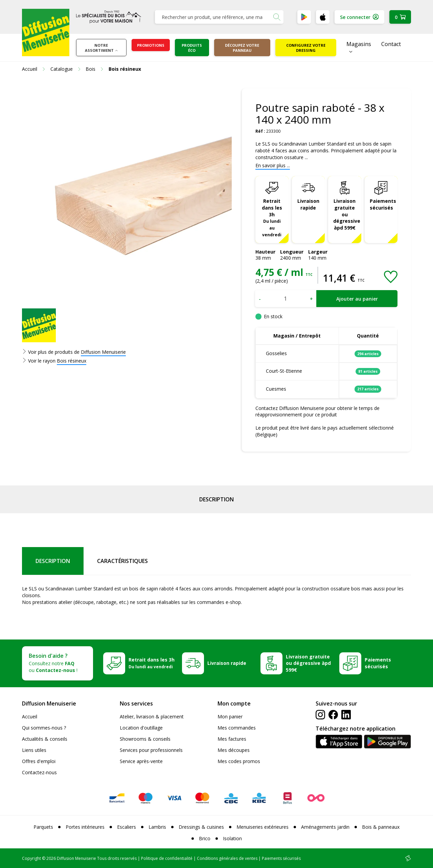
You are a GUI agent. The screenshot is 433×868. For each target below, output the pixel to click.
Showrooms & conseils (145, 739)
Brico (205, 838)
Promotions (151, 45)
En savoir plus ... (273, 165)
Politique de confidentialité (167, 858)
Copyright (31, 858)
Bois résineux (72, 361)
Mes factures (232, 739)
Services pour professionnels (151, 750)
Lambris (157, 827)
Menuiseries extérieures (263, 827)
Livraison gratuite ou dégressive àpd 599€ (347, 214)
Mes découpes (234, 750)
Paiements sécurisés (383, 204)
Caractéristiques (122, 561)
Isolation (232, 838)
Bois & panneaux (381, 827)
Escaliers (127, 827)
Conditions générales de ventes (227, 858)
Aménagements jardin (325, 827)
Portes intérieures (85, 827)
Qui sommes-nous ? (44, 728)
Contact (391, 44)
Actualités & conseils (45, 739)
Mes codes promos (239, 761)
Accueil (30, 717)
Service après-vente (141, 761)
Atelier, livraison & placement (152, 717)
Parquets (43, 827)
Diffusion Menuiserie (103, 352)
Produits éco (192, 48)
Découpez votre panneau (242, 48)
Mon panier (230, 717)
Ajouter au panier (357, 299)
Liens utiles (34, 750)
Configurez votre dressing (306, 48)
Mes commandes (237, 728)
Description (216, 499)
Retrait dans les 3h (272, 218)
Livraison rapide (308, 204)
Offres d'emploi (39, 761)
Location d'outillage (141, 728)
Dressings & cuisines (201, 827)
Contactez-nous (39, 772)
